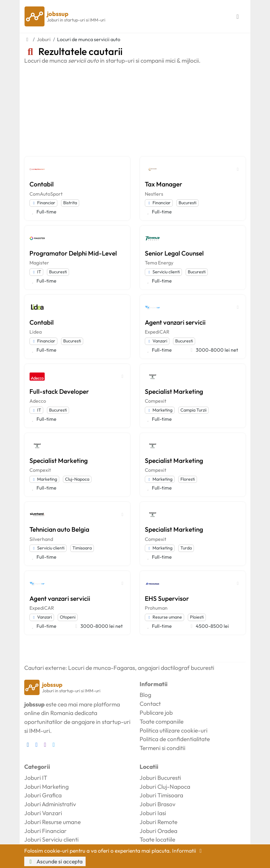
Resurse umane (164, 617)
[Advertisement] (135, 110)
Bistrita (70, 203)
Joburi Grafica (43, 795)
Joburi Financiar (45, 831)
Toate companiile (162, 721)
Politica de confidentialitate (175, 739)
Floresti (188, 479)
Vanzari (157, 341)
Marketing (160, 410)
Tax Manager (164, 184)
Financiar (43, 203)
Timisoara (82, 548)
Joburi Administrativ (50, 804)
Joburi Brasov (158, 804)
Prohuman (156, 608)
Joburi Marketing (46, 787)
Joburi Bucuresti (160, 778)
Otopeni (68, 617)
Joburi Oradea (158, 831)
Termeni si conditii (162, 748)
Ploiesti (197, 617)
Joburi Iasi (153, 813)
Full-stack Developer (59, 391)
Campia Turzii (193, 410)
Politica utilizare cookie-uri (174, 730)
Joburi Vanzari (43, 813)
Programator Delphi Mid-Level (73, 253)
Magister (39, 263)
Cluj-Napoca (77, 479)
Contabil (42, 184)
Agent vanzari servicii (175, 322)
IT (36, 272)
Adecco (38, 401)
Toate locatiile (157, 839)
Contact (150, 704)
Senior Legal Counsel (174, 253)
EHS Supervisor (167, 598)
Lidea (36, 332)
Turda (186, 548)
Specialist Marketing (174, 391)
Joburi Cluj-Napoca (165, 787)
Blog (145, 695)
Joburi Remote (158, 822)
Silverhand (41, 539)
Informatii (188, 851)
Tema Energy (159, 263)
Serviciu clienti (163, 272)
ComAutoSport (46, 194)
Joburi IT (36, 778)
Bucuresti (187, 203)
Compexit (156, 401)
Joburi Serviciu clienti (51, 839)
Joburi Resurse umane (52, 822)
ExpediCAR (157, 332)
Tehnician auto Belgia (59, 529)
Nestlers (154, 194)
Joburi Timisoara (161, 795)
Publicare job (156, 713)
